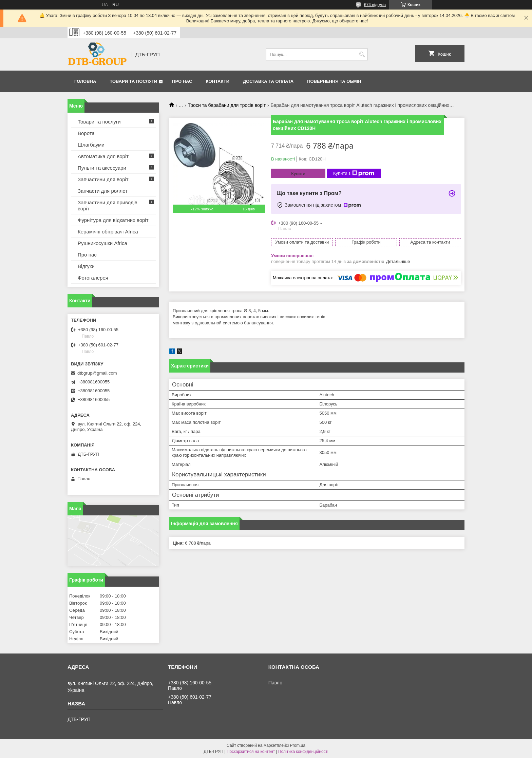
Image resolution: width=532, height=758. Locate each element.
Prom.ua (298, 745)
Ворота (86, 133)
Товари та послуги (133, 81)
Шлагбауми (91, 145)
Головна (85, 81)
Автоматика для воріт (103, 156)
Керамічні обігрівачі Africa (108, 232)
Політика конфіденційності (303, 752)
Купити (298, 174)
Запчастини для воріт (103, 179)
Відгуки (86, 266)
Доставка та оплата (268, 81)
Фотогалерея (93, 278)
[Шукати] (362, 54)
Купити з (354, 173)
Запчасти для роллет (103, 191)
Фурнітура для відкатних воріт (113, 220)
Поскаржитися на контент (251, 752)
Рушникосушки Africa (102, 243)
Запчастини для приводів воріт (108, 205)
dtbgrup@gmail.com (97, 373)
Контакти (218, 81)
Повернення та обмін (334, 81)
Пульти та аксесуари (102, 168)
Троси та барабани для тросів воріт (227, 105)
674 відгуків (375, 5)
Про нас (182, 81)
